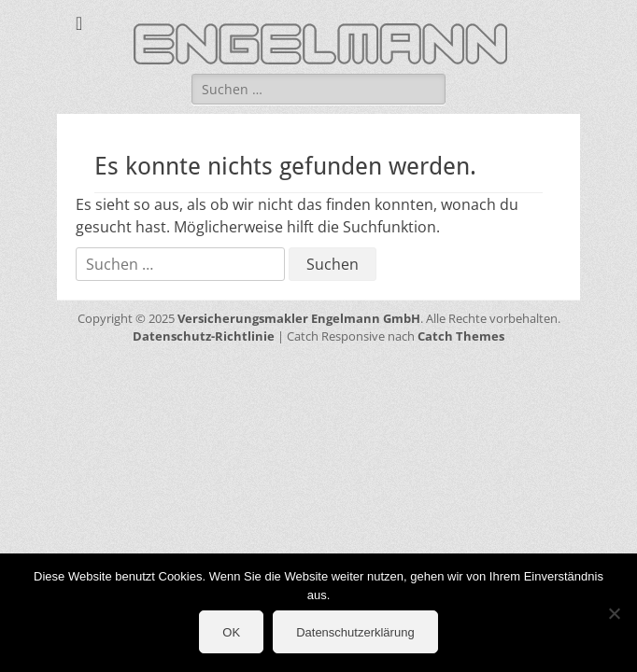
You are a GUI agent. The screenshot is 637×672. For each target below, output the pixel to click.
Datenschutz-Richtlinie (204, 336)
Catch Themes (461, 336)
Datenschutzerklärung (355, 632)
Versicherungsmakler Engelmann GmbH (299, 318)
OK (231, 632)
